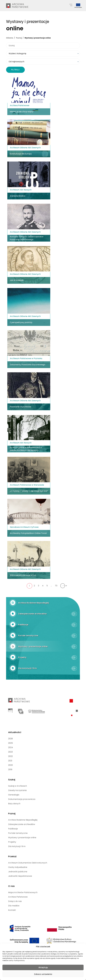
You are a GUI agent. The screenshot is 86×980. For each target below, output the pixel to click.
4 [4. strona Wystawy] (43, 585)
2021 (10, 758)
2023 (10, 749)
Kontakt (12, 904)
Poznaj (12, 809)
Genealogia (14, 791)
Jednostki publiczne (18, 866)
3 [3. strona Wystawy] (38, 585)
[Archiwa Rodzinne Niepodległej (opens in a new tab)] (43, 602)
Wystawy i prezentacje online (22, 833)
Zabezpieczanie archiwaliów (22, 820)
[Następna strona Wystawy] (64, 585)
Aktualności (15, 729)
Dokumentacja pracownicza (22, 795)
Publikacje (13, 824)
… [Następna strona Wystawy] (51, 585)
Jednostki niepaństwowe (20, 871)
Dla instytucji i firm (17, 842)
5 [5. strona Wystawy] (47, 585)
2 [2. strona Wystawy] (34, 585)
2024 (11, 744)
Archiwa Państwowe (18, 891)
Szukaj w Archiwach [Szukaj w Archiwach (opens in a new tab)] (18, 782)
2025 (10, 740)
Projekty (12, 838)
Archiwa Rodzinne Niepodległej (23, 815)
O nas (11, 880)
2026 (10, 736)
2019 (10, 766)
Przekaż (12, 851)
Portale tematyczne (18, 829)
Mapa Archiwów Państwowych (23, 887)
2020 (10, 762)
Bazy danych (14, 800)
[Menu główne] (71, 5)
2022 (10, 753)
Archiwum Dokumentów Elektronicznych (28, 858)
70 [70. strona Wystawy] (56, 585)
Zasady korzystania (17, 787)
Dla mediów (14, 900)
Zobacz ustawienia (43, 974)
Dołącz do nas (15, 895)
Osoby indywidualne (18, 862)
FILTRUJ (15, 69)
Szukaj (12, 776)
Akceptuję (43, 967)
